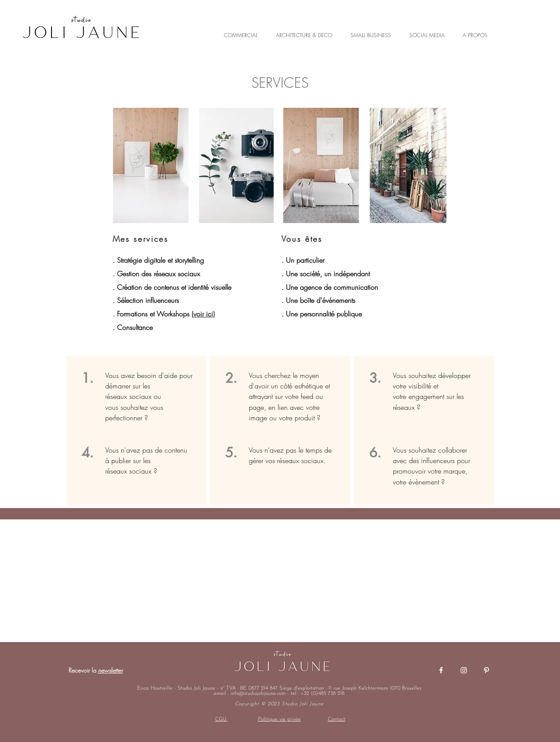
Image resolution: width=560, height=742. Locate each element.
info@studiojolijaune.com (258, 694)
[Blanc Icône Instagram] (464, 670)
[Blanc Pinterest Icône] (486, 670)
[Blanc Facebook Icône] (441, 670)
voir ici (203, 314)
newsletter (111, 670)
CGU (222, 719)
